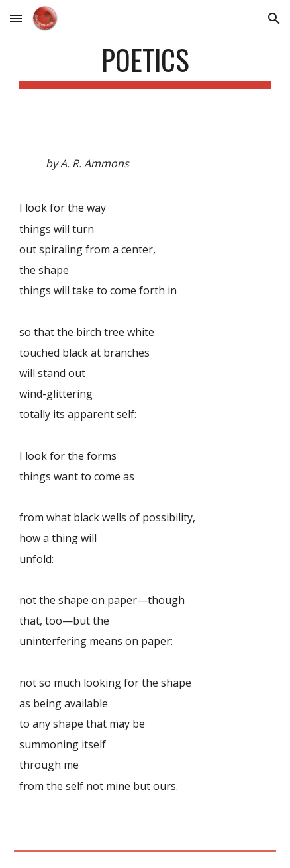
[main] (145, 66)
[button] (16, 18)
